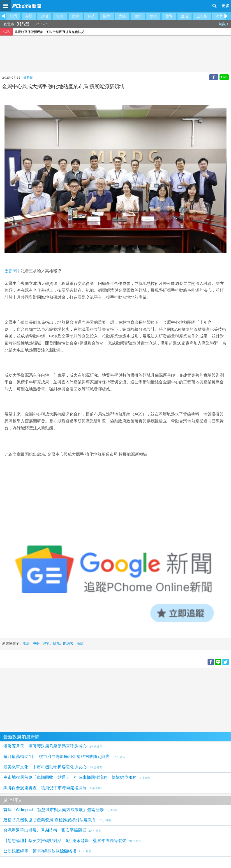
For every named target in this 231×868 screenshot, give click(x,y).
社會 (60, 16)
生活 (185, 16)
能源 (26, 644)
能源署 (68, 644)
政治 (44, 16)
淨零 (46, 644)
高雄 (80, 644)
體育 (169, 16)
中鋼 (36, 644)
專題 (29, 16)
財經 (76, 16)
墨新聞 (28, 78)
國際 (107, 16)
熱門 (13, 16)
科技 (91, 16)
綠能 (56, 644)
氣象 (224, 24)
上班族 (202, 16)
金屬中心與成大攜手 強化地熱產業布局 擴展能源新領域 (97, 455)
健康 (138, 16)
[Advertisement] (115, 699)
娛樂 (153, 16)
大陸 (122, 16)
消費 (219, 16)
